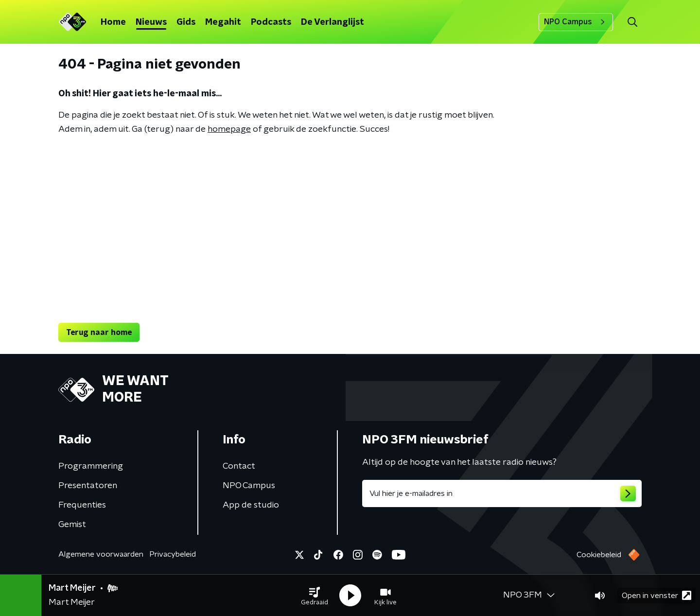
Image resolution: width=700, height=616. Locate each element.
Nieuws (151, 22)
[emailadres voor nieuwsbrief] (502, 493)
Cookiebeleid (599, 555)
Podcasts (271, 22)
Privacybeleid (173, 554)
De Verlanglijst (332, 22)
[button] (315, 596)
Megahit (223, 22)
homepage (229, 129)
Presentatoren (88, 486)
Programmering (91, 466)
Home (113, 22)
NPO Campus (576, 22)
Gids (186, 22)
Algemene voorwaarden (101, 554)
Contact (239, 466)
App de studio (251, 505)
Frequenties (82, 505)
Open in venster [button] (656, 595)
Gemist (72, 525)
